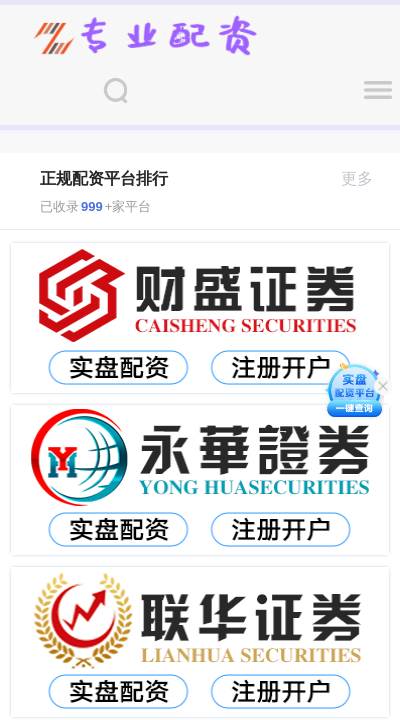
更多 (365, 178)
